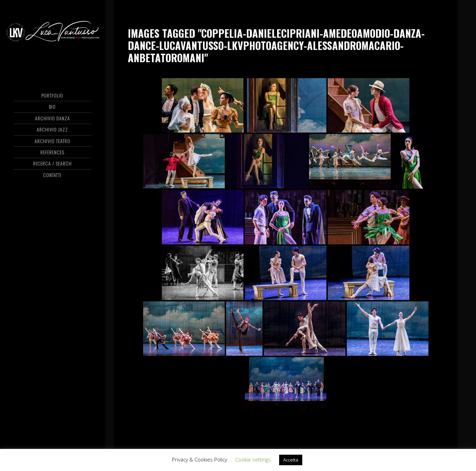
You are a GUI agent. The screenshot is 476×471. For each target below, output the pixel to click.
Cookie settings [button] (253, 459)
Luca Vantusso (52, 32)
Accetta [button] (291, 460)
